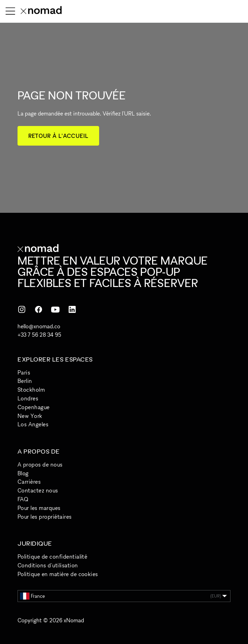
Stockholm (31, 390)
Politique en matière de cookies (58, 574)
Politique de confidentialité (52, 556)
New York (30, 416)
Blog (23, 473)
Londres (28, 398)
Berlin (25, 381)
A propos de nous (40, 464)
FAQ (23, 499)
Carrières (29, 482)
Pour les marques (39, 508)
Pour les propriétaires (45, 517)
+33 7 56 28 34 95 (39, 335)
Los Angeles (33, 424)
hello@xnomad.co (39, 326)
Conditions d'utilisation (48, 565)
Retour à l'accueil (58, 136)
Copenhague (34, 407)
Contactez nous (38, 490)
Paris (24, 372)
